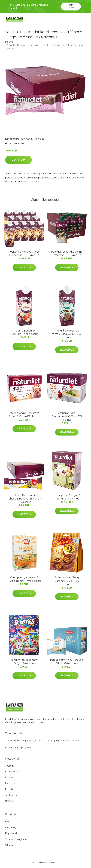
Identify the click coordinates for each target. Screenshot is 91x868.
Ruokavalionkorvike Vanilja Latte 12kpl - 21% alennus (67, 253)
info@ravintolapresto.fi (18, 748)
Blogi (8, 822)
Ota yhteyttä (12, 827)
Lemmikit (10, 783)
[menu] (82, 19)
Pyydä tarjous (71, 6)
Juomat (9, 766)
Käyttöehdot (12, 833)
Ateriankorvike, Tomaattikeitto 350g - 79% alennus (67, 416)
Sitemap (10, 845)
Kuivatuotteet (13, 772)
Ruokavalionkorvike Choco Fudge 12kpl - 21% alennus (24, 253)
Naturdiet (39, 139)
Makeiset (10, 789)
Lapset (9, 777)
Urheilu (9, 801)
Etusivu (9, 42)
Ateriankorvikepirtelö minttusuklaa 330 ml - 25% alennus (67, 334)
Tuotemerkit (26, 139)
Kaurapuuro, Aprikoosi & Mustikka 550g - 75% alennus (24, 579)
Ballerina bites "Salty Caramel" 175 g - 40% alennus (67, 581)
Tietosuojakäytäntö (16, 839)
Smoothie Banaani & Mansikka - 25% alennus (24, 332)
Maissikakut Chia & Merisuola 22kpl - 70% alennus (67, 662)
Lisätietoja (18, 160)
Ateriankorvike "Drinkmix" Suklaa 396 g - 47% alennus (24, 415)
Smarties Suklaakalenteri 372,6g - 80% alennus (24, 662)
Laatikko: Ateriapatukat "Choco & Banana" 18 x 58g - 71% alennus (24, 499)
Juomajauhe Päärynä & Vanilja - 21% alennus (67, 497)
